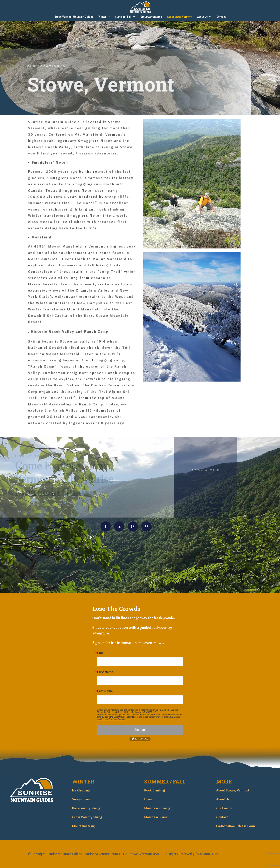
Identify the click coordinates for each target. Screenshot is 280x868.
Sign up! (140, 730)
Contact (221, 17)
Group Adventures (151, 17)
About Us (202, 17)
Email (101, 653)
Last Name (105, 691)
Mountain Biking (156, 817)
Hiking (149, 799)
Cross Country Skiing (87, 817)
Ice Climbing (81, 790)
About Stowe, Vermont (233, 790)
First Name (105, 672)
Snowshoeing (82, 799)
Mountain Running (157, 808)
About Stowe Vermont (180, 17)
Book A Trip (198, 470)
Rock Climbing (155, 790)
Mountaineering (83, 826)
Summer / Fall (123, 17)
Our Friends (224, 808)
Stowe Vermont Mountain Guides (74, 17)
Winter (102, 17)
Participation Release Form (236, 826)
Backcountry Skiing (86, 808)
